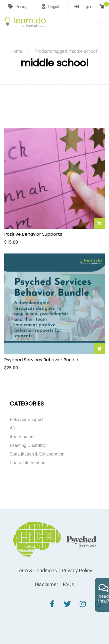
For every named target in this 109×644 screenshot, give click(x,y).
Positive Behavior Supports (33, 234)
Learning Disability (28, 445)
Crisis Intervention (27, 463)
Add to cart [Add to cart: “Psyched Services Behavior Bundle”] (99, 349)
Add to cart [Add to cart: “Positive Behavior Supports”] (99, 223)
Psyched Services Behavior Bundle (41, 360)
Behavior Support (26, 420)
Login (86, 7)
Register (56, 7)
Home (16, 51)
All (12, 428)
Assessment (22, 437)
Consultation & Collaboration (37, 454)
